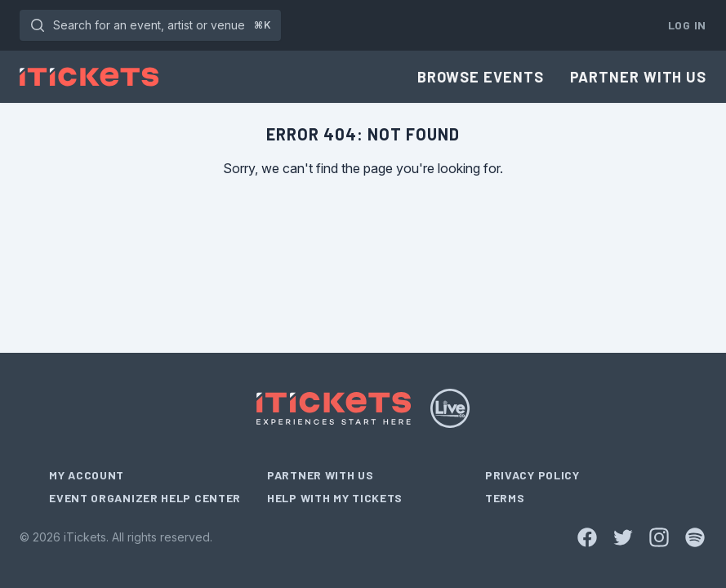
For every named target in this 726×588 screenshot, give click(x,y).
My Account (87, 475)
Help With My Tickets (335, 498)
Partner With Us (639, 77)
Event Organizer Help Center (145, 498)
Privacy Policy (532, 475)
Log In (687, 25)
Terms (505, 498)
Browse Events (481, 77)
